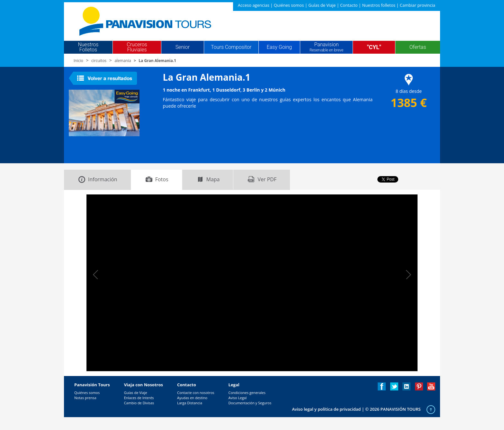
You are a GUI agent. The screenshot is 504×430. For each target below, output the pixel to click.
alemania (123, 61)
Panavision (326, 47)
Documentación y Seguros (250, 403)
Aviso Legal (238, 398)
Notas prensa (85, 398)
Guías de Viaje (322, 5)
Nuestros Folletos (88, 47)
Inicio (78, 61)
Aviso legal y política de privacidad (326, 409)
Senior (183, 47)
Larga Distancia (190, 403)
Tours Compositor (231, 47)
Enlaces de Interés (139, 398)
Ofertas (418, 47)
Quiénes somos (289, 5)
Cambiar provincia (418, 5)
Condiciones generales (247, 393)
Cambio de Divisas (139, 403)
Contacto (349, 5)
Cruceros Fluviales (137, 47)
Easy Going (279, 47)
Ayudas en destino (192, 398)
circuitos (99, 61)
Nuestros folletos (379, 5)
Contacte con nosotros (196, 393)
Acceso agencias (254, 5)
